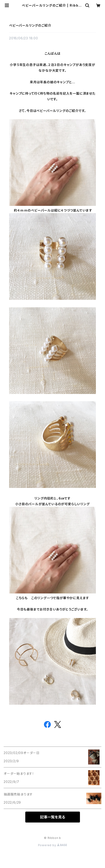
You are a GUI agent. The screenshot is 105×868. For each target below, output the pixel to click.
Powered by (53, 845)
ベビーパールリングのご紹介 (30, 25)
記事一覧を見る (53, 817)
